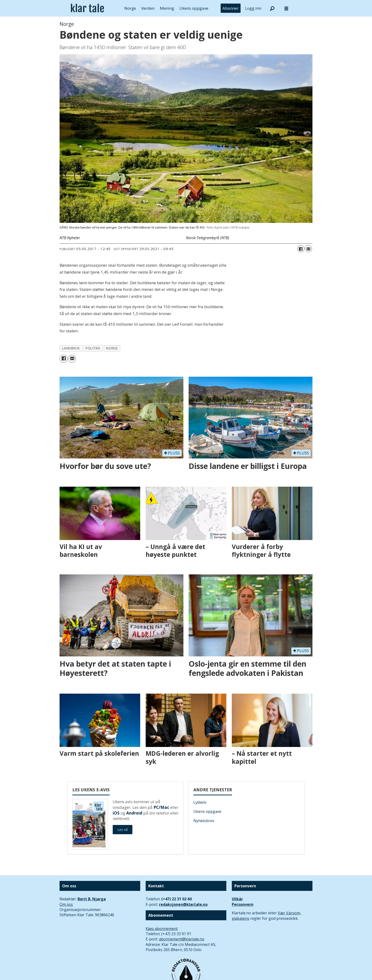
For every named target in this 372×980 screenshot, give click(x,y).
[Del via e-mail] (308, 249)
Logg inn (253, 8)
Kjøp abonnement (162, 929)
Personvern (243, 904)
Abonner (231, 8)
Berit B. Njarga (92, 899)
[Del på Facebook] (301, 249)
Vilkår (237, 899)
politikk (93, 348)
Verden (148, 8)
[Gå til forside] (87, 8)
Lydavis (200, 802)
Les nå (123, 830)
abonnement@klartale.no (182, 939)
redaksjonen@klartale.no (183, 904)
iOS (116, 813)
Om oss (66, 904)
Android (134, 813)
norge (112, 348)
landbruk (71, 348)
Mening (167, 8)
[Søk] (272, 8)
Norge (130, 8)
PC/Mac (161, 807)
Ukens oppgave (194, 8)
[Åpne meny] (286, 8)
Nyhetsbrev (204, 821)
